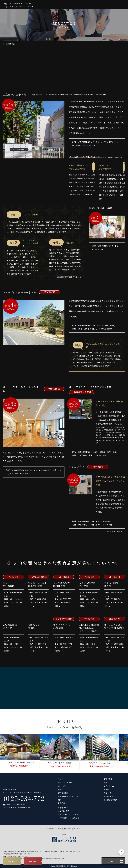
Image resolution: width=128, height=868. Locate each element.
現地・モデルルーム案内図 (70, 815)
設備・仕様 (107, 793)
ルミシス (61, 789)
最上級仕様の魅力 (111, 800)
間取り (106, 782)
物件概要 (63, 818)
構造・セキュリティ (111, 796)
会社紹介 (76, 818)
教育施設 (61, 803)
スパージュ (62, 786)
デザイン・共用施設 (65, 782)
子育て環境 (108, 779)
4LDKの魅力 (65, 811)
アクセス (107, 789)
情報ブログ (64, 808)
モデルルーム (109, 786)
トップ (5, 44)
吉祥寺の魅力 (63, 793)
